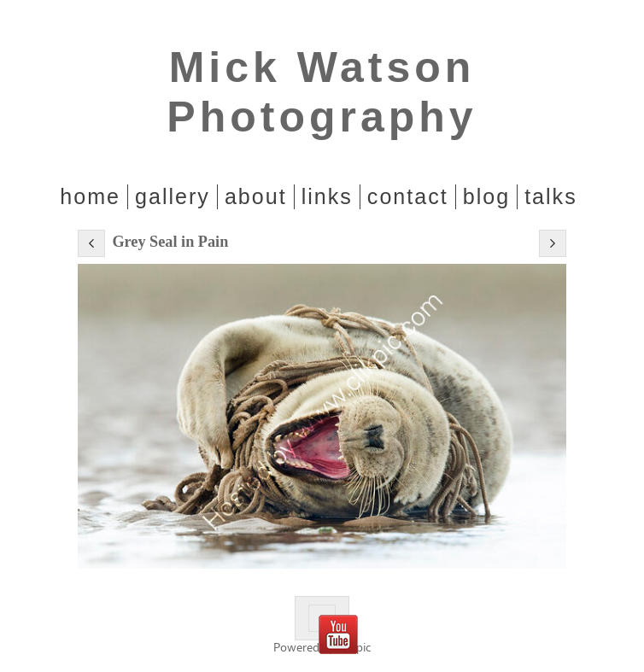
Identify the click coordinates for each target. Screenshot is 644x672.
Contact (408, 196)
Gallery (173, 196)
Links (327, 196)
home (90, 196)
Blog (486, 196)
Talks (551, 196)
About (256, 196)
